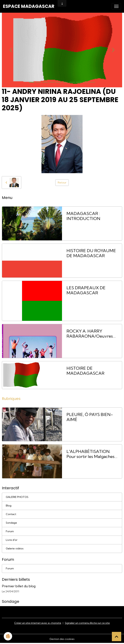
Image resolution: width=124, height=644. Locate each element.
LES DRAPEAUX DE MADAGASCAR (86, 290)
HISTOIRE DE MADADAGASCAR (85, 371)
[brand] (29, 6)
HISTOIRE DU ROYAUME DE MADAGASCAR (91, 253)
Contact (11, 514)
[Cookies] (8, 636)
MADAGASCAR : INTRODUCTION (83, 216)
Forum (10, 531)
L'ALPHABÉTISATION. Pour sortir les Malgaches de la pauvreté (90, 454)
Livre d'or (12, 540)
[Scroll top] (117, 637)
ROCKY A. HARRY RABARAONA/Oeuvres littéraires (90, 334)
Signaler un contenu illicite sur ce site (87, 623)
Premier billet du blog (19, 586)
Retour (62, 183)
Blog (9, 506)
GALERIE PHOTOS (17, 497)
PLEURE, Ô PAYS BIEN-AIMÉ (90, 417)
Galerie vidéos (15, 548)
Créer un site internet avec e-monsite (38, 623)
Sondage (11, 523)
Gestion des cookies (62, 639)
